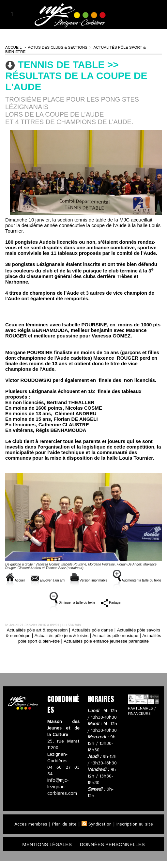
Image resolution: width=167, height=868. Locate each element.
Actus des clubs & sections (54, 47)
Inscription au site (136, 831)
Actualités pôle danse (102, 631)
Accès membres (29, 831)
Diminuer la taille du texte (110, 598)
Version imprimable (119, 576)
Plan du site (63, 831)
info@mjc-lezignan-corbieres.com (62, 794)
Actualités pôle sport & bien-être (123, 47)
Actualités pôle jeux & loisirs (90, 636)
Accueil (13, 47)
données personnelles (115, 851)
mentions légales (44, 851)
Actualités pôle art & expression (40, 631)
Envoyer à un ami (64, 576)
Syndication (100, 831)
